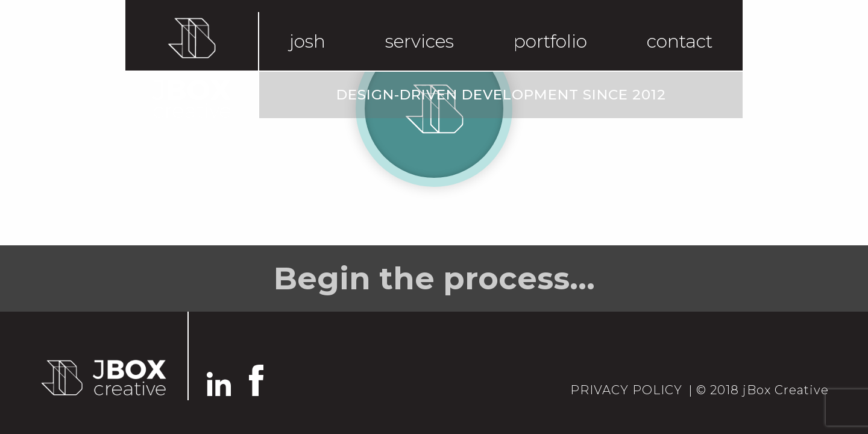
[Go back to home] (103, 377)
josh (307, 41)
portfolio (550, 41)
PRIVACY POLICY (626, 390)
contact (680, 41)
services (420, 41)
